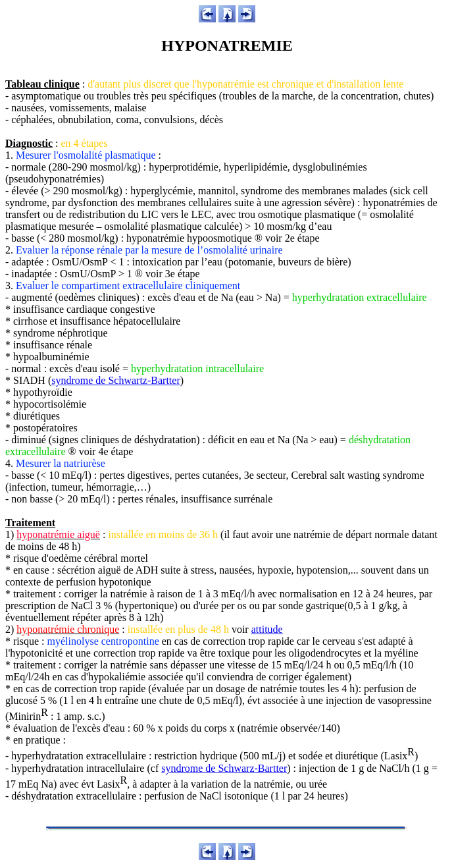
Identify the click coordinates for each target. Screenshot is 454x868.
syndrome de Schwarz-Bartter (224, 768)
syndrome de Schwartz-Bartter (115, 380)
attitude (267, 629)
